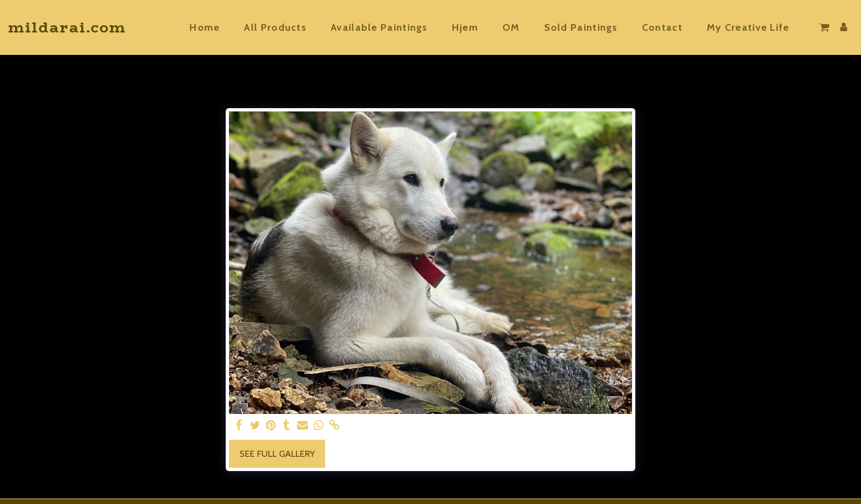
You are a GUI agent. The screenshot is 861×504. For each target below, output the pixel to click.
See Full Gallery (277, 453)
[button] (754, 27)
